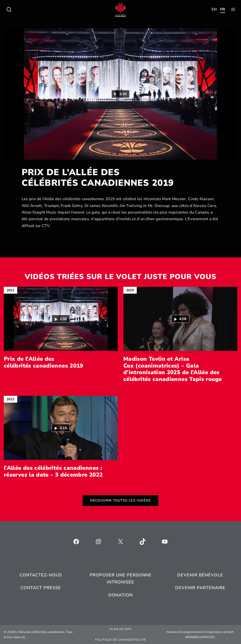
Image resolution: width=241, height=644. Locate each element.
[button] (61, 319)
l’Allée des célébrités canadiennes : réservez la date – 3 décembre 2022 (53, 471)
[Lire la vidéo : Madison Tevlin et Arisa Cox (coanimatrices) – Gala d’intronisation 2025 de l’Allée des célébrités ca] (180, 319)
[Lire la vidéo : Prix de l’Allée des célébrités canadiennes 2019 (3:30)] (121, 94)
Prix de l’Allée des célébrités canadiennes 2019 (44, 362)
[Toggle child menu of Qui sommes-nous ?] (9, 9)
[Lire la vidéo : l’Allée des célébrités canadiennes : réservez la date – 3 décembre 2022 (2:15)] (61, 428)
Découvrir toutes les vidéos (120, 500)
